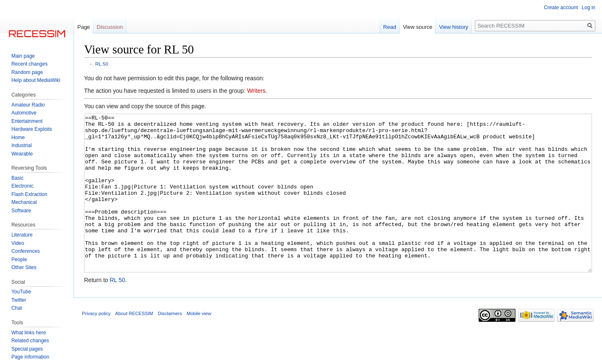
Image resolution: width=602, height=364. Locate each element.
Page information (30, 357)
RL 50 (102, 64)
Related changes (30, 341)
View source (418, 27)
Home (18, 137)
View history (454, 27)
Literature (22, 235)
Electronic (22, 186)
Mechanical (24, 202)
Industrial (22, 145)
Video (18, 243)
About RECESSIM (134, 345)
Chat (17, 308)
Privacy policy (96, 345)
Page (84, 27)
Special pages (27, 349)
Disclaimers (170, 345)
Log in (588, 8)
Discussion (110, 27)
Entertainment (27, 121)
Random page (27, 72)
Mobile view (199, 345)
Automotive (24, 113)
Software (21, 211)
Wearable (22, 154)
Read (390, 27)
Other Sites (24, 267)
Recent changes (29, 64)
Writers (256, 91)
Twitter (19, 300)
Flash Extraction (29, 194)
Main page (23, 56)
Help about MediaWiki (36, 80)
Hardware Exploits (32, 129)
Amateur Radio (28, 105)
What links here (29, 333)
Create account (561, 8)
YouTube (21, 292)
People (19, 260)
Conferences (26, 251)
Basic (17, 178)
